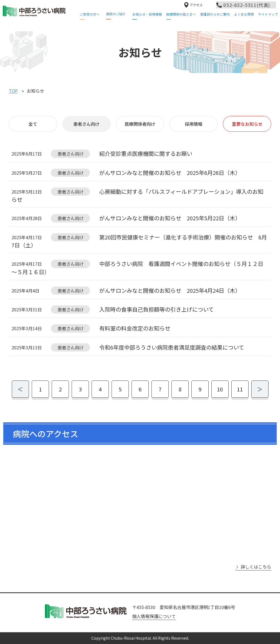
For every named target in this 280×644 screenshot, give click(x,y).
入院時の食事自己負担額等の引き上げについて (157, 309)
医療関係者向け (140, 124)
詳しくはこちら (256, 567)
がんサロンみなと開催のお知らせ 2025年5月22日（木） (170, 218)
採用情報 (194, 124)
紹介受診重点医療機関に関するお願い (146, 154)
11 (240, 389)
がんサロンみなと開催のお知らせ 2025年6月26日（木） (170, 173)
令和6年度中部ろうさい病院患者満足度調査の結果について (172, 347)
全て (33, 124)
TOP (13, 91)
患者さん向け (86, 124)
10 (220, 389)
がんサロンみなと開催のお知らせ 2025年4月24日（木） (170, 290)
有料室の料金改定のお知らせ (135, 328)
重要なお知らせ (247, 124)
